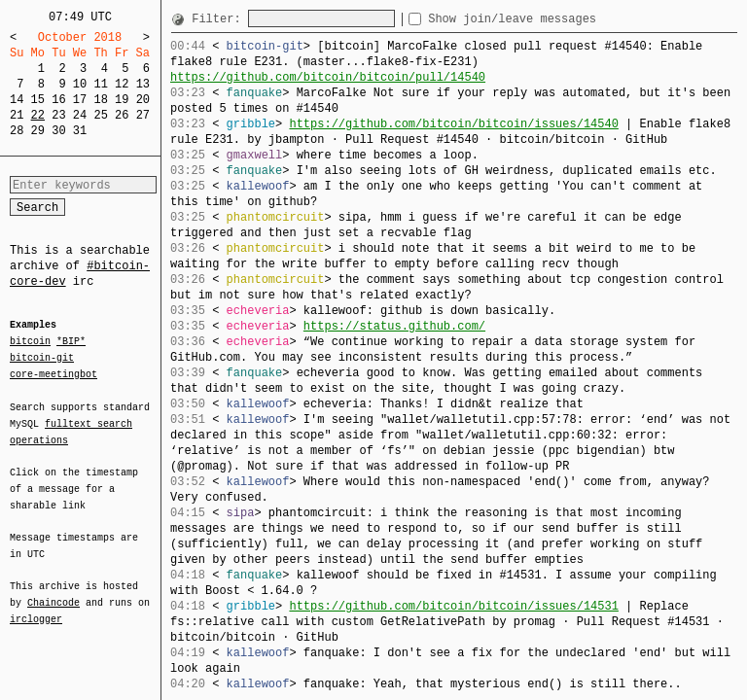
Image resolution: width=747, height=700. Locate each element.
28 (17, 131)
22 (38, 115)
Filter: (220, 19)
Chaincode (53, 591)
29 (38, 131)
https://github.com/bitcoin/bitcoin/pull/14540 (328, 77)
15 (38, 100)
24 (80, 115)
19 (122, 100)
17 (80, 100)
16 (58, 100)
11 (100, 84)
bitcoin (30, 342)
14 (17, 100)
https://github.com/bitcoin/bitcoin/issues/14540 (453, 124)
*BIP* (71, 342)
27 (143, 115)
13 (143, 84)
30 (58, 131)
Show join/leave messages (547, 19)
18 (100, 100)
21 (17, 115)
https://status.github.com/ (394, 326)
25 (100, 115)
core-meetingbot (53, 373)
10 (80, 84)
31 (80, 131)
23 (58, 115)
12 (122, 84)
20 (143, 100)
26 (122, 115)
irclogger (36, 607)
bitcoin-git (42, 358)
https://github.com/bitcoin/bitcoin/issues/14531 (453, 606)
